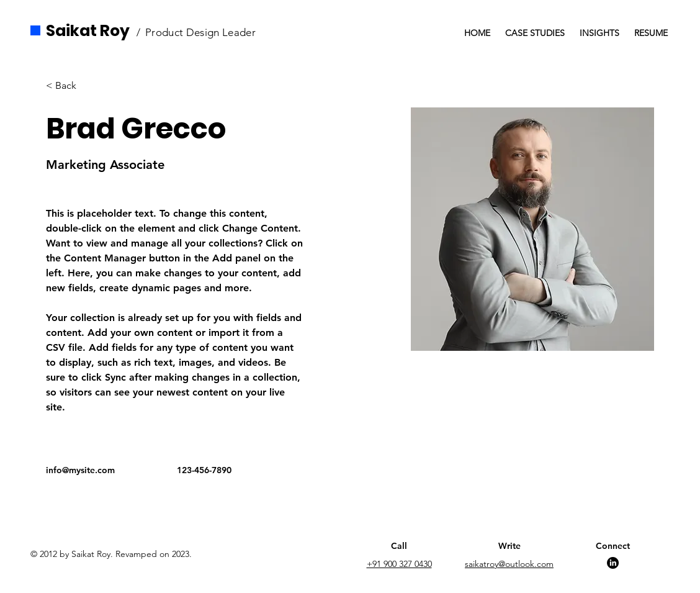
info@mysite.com (80, 470)
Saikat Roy (88, 31)
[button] (70, 85)
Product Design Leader (200, 32)
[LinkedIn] (613, 563)
